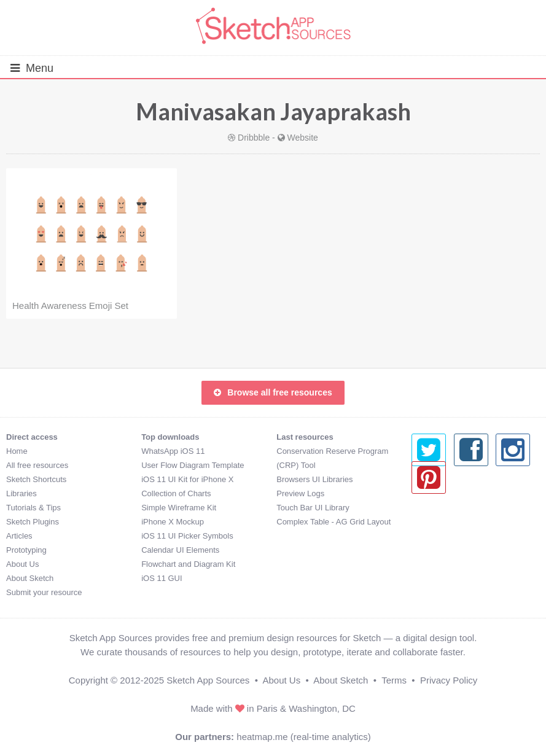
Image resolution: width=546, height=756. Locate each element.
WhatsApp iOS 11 (173, 451)
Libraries (21, 493)
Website (303, 138)
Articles (19, 536)
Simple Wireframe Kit (179, 508)
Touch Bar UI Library (313, 508)
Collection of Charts (176, 493)
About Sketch (30, 578)
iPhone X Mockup (173, 522)
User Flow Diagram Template (193, 465)
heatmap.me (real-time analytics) (303, 737)
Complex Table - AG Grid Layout (333, 522)
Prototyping (26, 550)
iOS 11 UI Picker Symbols (187, 536)
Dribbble (254, 138)
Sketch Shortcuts (36, 479)
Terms (394, 680)
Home (17, 451)
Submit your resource (44, 592)
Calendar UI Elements (180, 550)
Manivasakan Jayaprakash (273, 111)
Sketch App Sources (208, 680)
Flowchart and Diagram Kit (188, 564)
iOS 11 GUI (162, 578)
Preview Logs (300, 493)
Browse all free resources (273, 392)
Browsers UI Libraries (314, 479)
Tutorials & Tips (33, 508)
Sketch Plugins (33, 522)
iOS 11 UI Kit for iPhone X (187, 479)
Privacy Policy (449, 680)
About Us (22, 564)
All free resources (37, 465)
